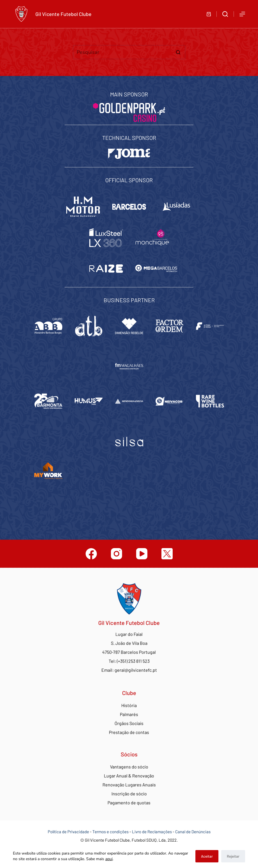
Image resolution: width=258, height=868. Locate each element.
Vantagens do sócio (129, 767)
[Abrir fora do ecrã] (242, 14)
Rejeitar (233, 856)
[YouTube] (142, 554)
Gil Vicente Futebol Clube (63, 14)
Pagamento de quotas (129, 803)
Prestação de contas (129, 732)
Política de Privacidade (68, 832)
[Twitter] (167, 554)
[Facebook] (91, 554)
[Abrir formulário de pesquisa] (225, 14)
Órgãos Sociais (129, 723)
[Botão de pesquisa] (178, 52)
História (129, 705)
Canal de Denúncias (193, 832)
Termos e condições (110, 832)
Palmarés (129, 714)
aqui (109, 859)
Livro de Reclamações (152, 832)
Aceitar (207, 856)
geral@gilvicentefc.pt (136, 670)
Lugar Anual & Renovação (129, 776)
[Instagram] (117, 554)
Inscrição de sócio (129, 794)
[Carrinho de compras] (209, 14)
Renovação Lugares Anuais (129, 785)
